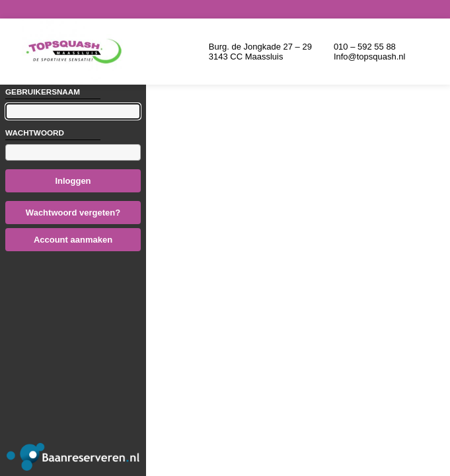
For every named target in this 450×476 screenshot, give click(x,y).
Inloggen (73, 181)
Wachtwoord (35, 133)
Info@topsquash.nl (370, 57)
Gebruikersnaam (43, 92)
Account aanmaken (73, 240)
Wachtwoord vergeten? (73, 213)
